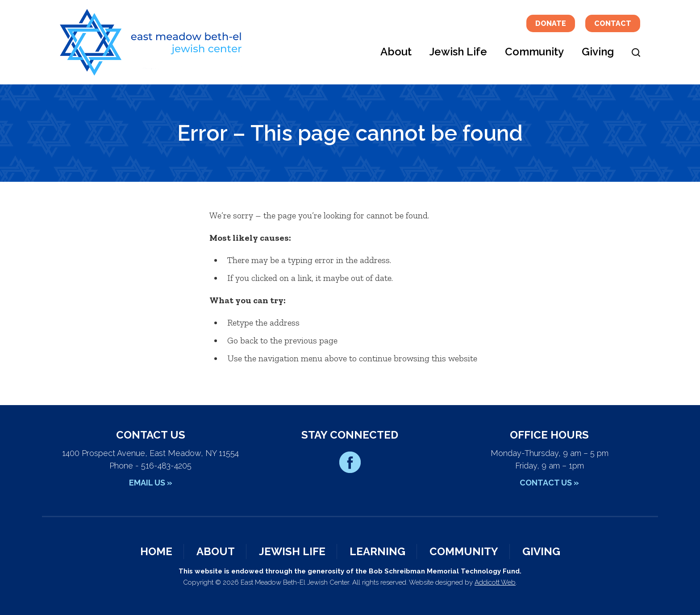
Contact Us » (549, 483)
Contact (613, 23)
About (396, 52)
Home (156, 551)
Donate (551, 23)
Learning (377, 551)
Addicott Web (495, 582)
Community (534, 52)
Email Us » (151, 483)
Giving (598, 52)
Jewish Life (458, 52)
